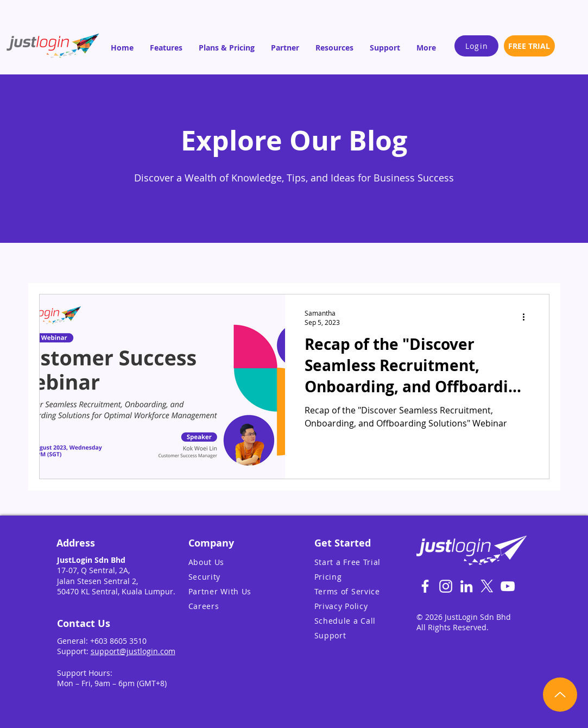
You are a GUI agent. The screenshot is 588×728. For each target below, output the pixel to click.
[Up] (560, 695)
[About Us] (234, 562)
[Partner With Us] (234, 591)
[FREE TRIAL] (529, 46)
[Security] (234, 577)
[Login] (476, 46)
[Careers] (234, 606)
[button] (166, 48)
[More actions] (528, 317)
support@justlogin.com (133, 651)
